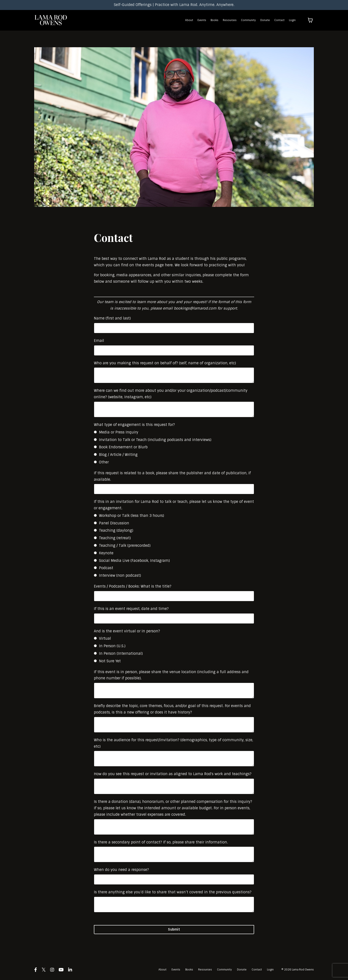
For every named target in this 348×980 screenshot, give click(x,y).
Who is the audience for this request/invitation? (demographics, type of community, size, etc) (173, 743)
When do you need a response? (121, 870)
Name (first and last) (112, 318)
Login (292, 20)
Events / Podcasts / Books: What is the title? (133, 586)
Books (215, 20)
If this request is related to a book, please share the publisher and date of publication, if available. (172, 476)
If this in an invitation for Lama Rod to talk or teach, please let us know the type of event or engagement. (174, 505)
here (169, 265)
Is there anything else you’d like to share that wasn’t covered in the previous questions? (173, 892)
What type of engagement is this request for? (134, 425)
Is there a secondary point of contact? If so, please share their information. (161, 842)
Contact (279, 20)
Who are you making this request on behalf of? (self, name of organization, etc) (165, 363)
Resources (230, 20)
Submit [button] (174, 929)
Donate (265, 20)
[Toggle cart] (310, 20)
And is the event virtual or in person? (127, 631)
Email (99, 341)
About (189, 20)
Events (202, 20)
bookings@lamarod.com (195, 308)
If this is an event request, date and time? (131, 609)
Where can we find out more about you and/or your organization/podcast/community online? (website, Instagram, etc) (171, 394)
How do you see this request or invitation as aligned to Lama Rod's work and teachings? (173, 774)
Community (248, 20)
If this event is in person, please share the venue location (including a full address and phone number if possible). (171, 675)
